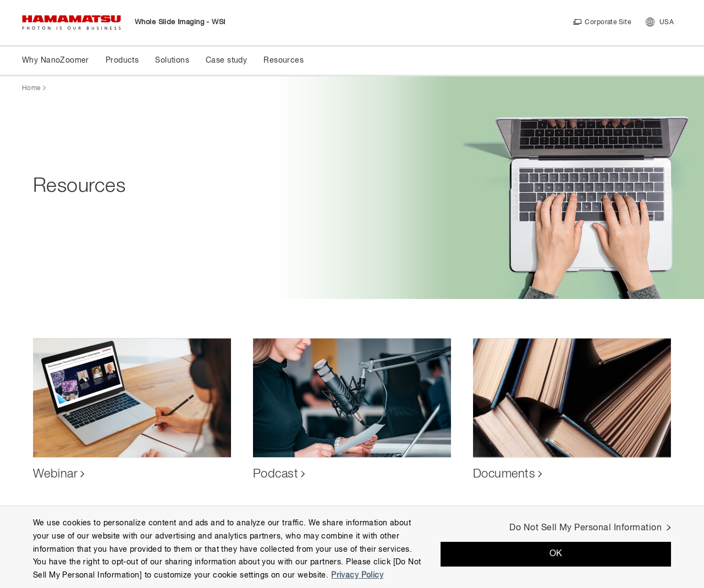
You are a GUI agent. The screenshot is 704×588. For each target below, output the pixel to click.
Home (31, 88)
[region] (352, 547)
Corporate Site (607, 23)
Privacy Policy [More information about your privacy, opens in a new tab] (357, 575)
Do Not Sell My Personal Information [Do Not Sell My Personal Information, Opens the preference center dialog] (585, 528)
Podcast (276, 474)
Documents (504, 474)
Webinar (55, 474)
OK (556, 554)
